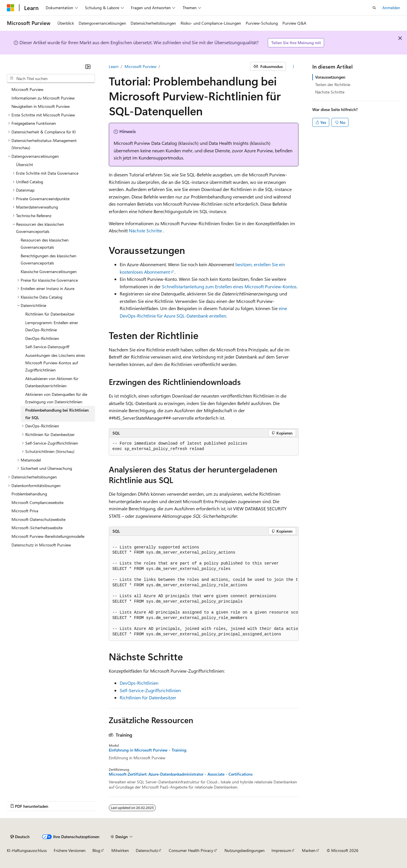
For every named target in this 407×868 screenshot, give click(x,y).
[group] (204, 588)
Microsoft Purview (140, 66)
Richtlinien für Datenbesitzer (148, 697)
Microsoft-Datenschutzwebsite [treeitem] (38, 519)
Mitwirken (120, 850)
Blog (96, 850)
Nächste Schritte (145, 230)
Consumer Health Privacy (191, 850)
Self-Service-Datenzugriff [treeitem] (47, 347)
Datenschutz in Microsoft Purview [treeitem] (41, 545)
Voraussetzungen (330, 77)
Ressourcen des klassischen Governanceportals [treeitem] (45, 244)
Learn (114, 66)
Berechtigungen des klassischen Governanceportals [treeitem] (49, 259)
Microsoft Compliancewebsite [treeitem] (37, 502)
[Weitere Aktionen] (293, 67)
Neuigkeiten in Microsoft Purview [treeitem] (41, 106)
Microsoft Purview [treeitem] (27, 89)
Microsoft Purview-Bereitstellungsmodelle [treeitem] (48, 536)
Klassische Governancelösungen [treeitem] (49, 272)
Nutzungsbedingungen (245, 850)
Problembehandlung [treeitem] (29, 494)
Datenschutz (147, 850)
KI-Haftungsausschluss (27, 850)
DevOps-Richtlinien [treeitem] (42, 338)
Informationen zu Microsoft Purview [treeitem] (43, 98)
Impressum (281, 850)
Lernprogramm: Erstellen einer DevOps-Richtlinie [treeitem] (52, 326)
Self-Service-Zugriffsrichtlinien (150, 690)
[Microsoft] (11, 8)
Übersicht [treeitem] (25, 165)
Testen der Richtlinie (333, 84)
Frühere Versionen (70, 850)
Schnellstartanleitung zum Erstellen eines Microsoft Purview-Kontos (229, 286)
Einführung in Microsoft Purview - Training (148, 750)
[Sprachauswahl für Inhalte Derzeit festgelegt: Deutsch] (20, 837)
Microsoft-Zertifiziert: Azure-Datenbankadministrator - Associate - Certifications (181, 774)
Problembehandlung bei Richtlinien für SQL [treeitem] (57, 414)
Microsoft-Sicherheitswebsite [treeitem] (37, 528)
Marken (309, 850)
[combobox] (51, 79)
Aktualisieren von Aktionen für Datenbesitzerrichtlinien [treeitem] (52, 382)
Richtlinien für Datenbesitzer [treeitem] (50, 314)
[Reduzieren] (88, 67)
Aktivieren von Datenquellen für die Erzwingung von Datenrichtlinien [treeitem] (56, 398)
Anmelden (391, 8)
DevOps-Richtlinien (139, 683)
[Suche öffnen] (374, 8)
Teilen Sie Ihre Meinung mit (296, 43)
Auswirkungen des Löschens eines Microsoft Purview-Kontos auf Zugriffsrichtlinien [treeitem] (55, 363)
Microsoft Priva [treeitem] (25, 511)
